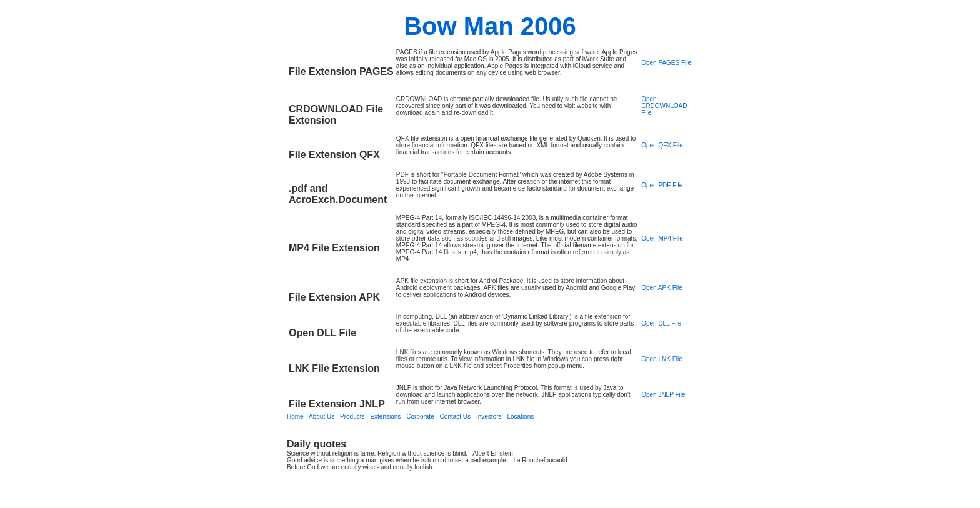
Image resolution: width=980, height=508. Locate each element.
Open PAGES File (666, 63)
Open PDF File (662, 185)
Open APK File (662, 288)
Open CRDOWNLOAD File (664, 106)
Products (352, 416)
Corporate (420, 416)
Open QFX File (662, 145)
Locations (520, 416)
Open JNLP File (663, 395)
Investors (489, 416)
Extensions (385, 416)
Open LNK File (662, 359)
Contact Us (455, 416)
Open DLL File (661, 323)
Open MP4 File (662, 238)
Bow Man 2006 (490, 26)
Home (295, 416)
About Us (322, 416)
